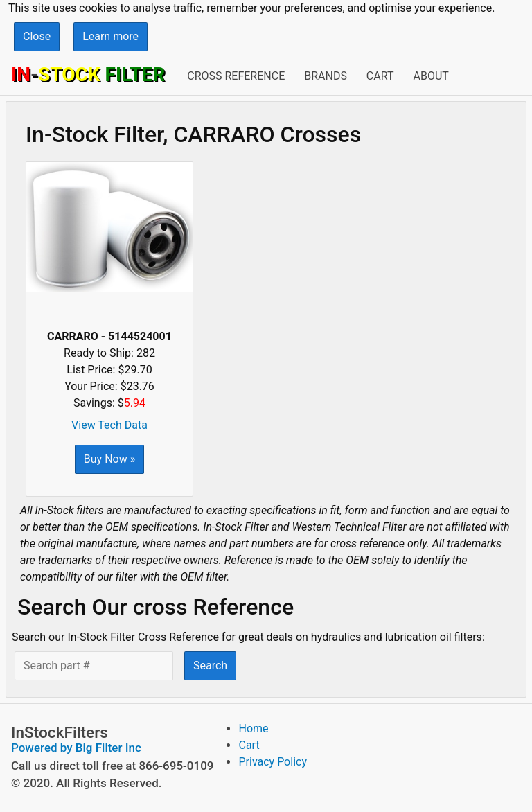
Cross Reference (236, 76)
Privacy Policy (273, 762)
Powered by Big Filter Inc (76, 748)
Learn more (110, 36)
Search (210, 665)
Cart (380, 76)
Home (253, 729)
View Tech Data (109, 425)
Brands (326, 76)
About (431, 76)
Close (37, 36)
